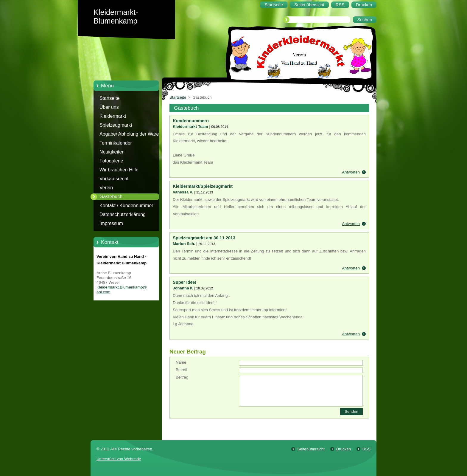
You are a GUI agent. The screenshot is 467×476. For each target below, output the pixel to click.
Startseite (109, 98)
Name (181, 362)
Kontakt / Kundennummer (126, 206)
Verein (106, 188)
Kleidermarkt (113, 116)
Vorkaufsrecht (114, 179)
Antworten (351, 172)
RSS (366, 449)
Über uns (109, 107)
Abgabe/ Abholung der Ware (129, 134)
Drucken (344, 449)
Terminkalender (116, 143)
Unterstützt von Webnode (119, 459)
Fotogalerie (111, 161)
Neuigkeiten (112, 152)
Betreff (182, 370)
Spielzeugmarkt (116, 125)
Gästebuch (111, 197)
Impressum (111, 223)
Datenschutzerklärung (123, 214)
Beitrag (182, 377)
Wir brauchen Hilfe (119, 170)
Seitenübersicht (311, 449)
